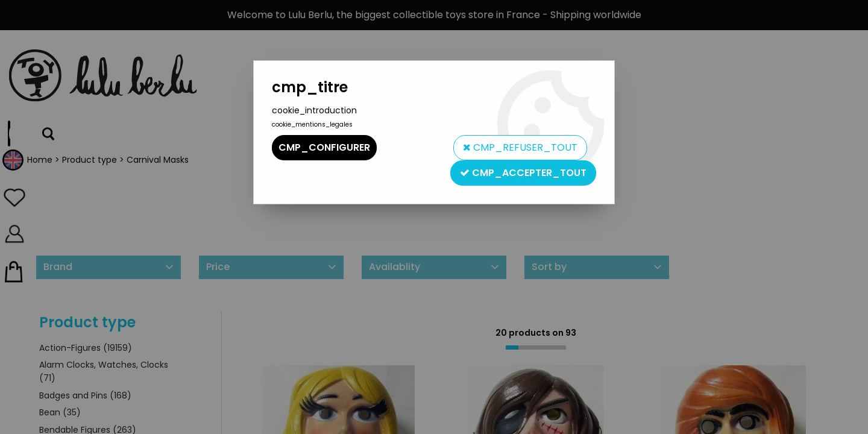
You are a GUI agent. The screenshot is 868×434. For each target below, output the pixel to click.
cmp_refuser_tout (520, 147)
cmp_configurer (324, 147)
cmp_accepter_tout (523, 173)
